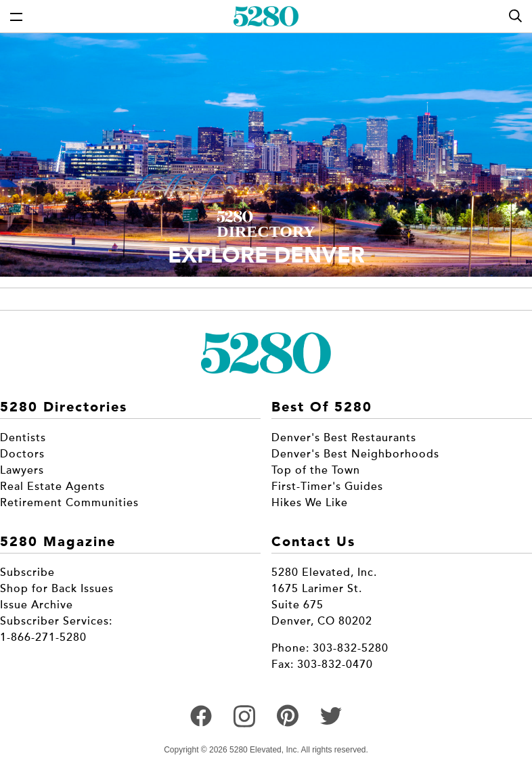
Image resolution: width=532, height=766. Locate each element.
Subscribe (27, 572)
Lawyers (22, 470)
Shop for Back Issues (57, 589)
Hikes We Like (310, 503)
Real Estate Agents (52, 487)
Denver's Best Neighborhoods (355, 454)
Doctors (22, 454)
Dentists (23, 438)
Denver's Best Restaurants (344, 438)
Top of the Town (316, 470)
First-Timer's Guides (327, 487)
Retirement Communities (69, 503)
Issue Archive (37, 605)
